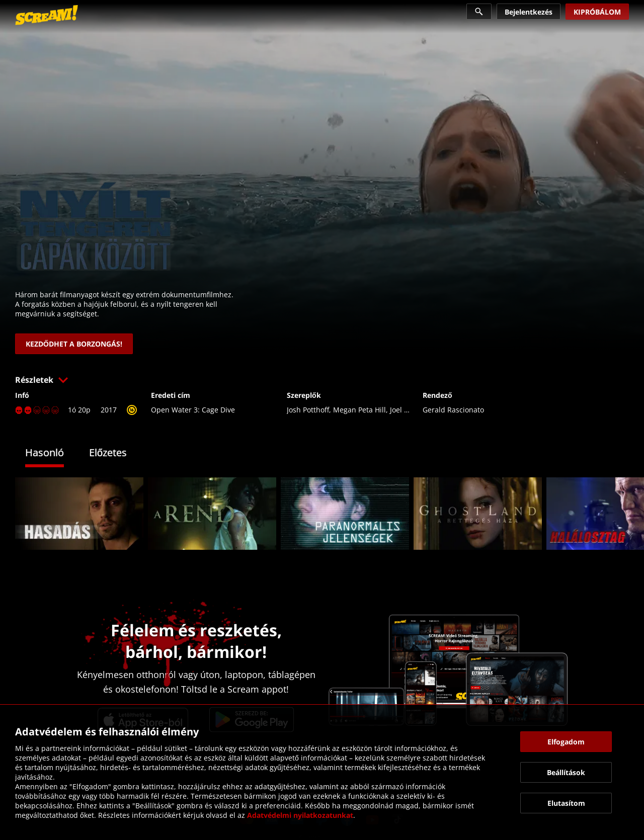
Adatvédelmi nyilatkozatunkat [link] (300, 815)
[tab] (52, 454)
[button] (322, 380)
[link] (47, 15)
